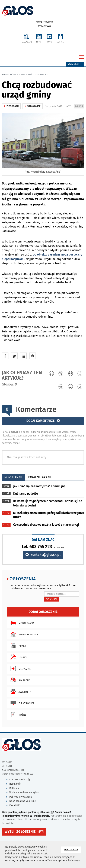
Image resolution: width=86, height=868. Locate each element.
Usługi (18, 657)
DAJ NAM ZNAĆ (43, 540)
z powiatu (11, 106)
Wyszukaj (75, 64)
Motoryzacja (22, 623)
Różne (18, 714)
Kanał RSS (15, 805)
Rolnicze (19, 680)
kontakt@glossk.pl (43, 555)
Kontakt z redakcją (20, 780)
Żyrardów (44, 26)
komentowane (40, 477)
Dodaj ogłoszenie (43, 612)
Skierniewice (44, 22)
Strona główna (10, 75)
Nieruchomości (23, 634)
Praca (17, 646)
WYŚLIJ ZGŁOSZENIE (20, 832)
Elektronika (22, 703)
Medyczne (20, 669)
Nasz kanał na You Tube (23, 801)
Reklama (14, 788)
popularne (13, 477)
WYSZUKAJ (52, 599)
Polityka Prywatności (21, 797)
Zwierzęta (20, 691)
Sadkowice (42, 75)
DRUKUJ (80, 107)
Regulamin (15, 784)
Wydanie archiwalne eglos (24, 792)
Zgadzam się (72, 849)
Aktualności (27, 75)
